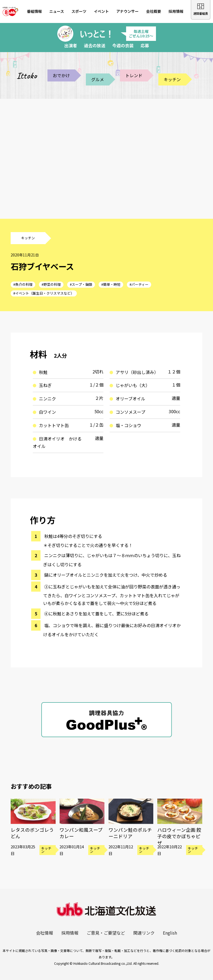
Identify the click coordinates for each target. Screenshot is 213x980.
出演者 (71, 45)
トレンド (134, 75)
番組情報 (34, 11)
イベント (101, 11)
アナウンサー (127, 11)
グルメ (98, 79)
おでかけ (61, 75)
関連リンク (144, 933)
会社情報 (45, 933)
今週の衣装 (123, 45)
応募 (145, 45)
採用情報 (176, 11)
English (170, 933)
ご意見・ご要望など (106, 933)
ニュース (57, 11)
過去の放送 (95, 45)
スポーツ (79, 11)
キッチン (172, 79)
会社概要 (154, 11)
